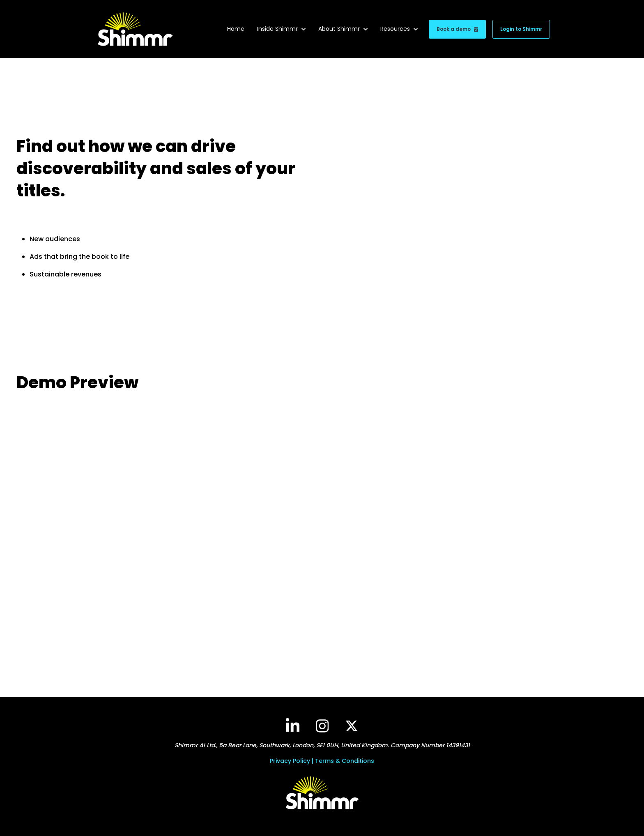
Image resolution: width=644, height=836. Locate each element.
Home (236, 29)
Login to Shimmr (521, 29)
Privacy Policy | (292, 761)
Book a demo (458, 29)
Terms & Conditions (345, 761)
